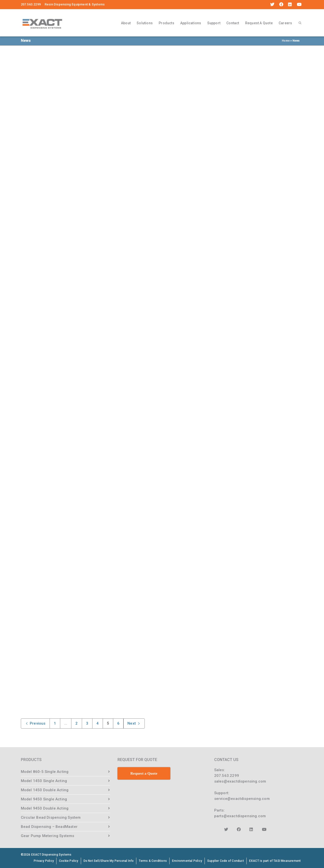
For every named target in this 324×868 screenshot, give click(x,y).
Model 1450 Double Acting (45, 790)
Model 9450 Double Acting (45, 808)
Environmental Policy (187, 861)
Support (214, 23)
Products (166, 23)
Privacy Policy (44, 861)
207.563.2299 (227, 776)
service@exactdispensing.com (242, 799)
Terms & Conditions (153, 861)
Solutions (145, 23)
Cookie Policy (69, 861)
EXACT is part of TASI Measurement (275, 861)
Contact (233, 23)
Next (134, 723)
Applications (191, 23)
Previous (35, 723)
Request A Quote (259, 23)
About (126, 23)
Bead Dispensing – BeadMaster (49, 827)
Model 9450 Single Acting (44, 799)
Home (286, 41)
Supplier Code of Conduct (226, 861)
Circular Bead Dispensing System (51, 817)
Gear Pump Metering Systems (48, 836)
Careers (285, 23)
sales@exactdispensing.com (240, 781)
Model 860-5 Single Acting (45, 772)
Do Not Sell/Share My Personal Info (109, 861)
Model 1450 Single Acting (44, 781)
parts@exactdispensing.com (240, 816)
